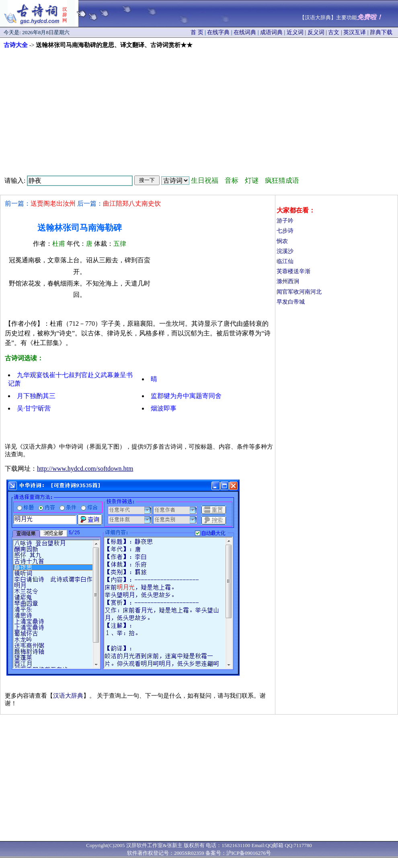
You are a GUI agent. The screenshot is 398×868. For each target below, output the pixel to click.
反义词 (316, 32)
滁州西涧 (288, 281)
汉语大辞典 (68, 696)
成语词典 (271, 32)
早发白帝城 (291, 302)
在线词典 (245, 32)
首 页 (197, 32)
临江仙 (285, 261)
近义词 (295, 32)
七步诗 (285, 231)
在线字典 (218, 32)
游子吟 (285, 221)
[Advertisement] (199, 109)
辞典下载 (381, 32)
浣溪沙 (285, 251)
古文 (334, 32)
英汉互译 (355, 32)
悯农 (282, 241)
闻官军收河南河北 (299, 292)
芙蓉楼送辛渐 (293, 271)
